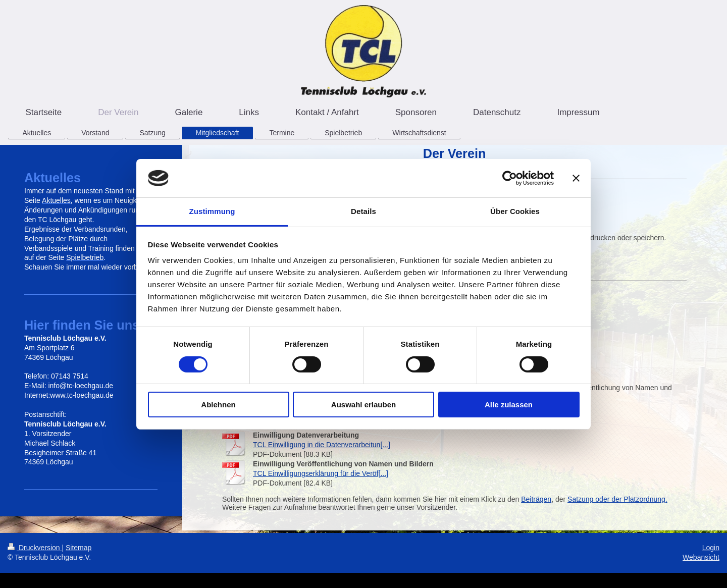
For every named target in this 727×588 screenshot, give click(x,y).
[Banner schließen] (576, 178)
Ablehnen (218, 405)
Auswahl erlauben (363, 405)
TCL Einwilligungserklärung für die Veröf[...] (321, 473)
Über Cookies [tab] (515, 211)
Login (711, 548)
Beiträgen (536, 499)
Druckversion (35, 548)
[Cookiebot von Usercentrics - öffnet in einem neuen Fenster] (510, 178)
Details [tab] (363, 211)
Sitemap (79, 548)
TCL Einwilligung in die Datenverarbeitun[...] (322, 445)
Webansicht (701, 557)
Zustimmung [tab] (212, 211)
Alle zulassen (509, 405)
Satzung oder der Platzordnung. (617, 499)
